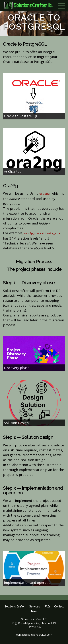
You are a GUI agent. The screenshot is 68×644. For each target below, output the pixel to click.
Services (35, 606)
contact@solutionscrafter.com (34, 635)
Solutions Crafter (15, 606)
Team (34, 611)
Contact (59, 606)
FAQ (47, 606)
